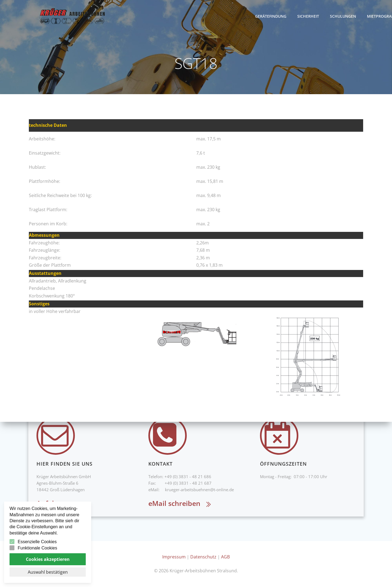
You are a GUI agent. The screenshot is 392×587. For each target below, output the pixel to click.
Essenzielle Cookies (37, 542)
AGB (225, 557)
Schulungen (378, 16)
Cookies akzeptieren (48, 559)
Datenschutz (203, 557)
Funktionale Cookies (37, 548)
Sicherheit (343, 16)
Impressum (174, 557)
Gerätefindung (306, 16)
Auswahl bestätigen (48, 572)
